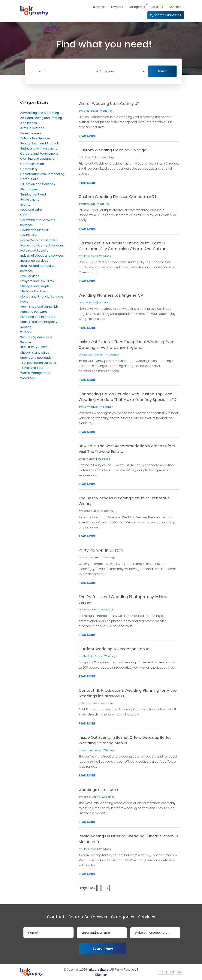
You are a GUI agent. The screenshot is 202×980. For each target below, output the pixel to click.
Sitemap (101, 975)
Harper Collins (91, 157)
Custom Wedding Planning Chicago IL (114, 150)
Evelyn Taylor (90, 407)
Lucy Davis (89, 204)
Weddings (106, 111)
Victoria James (92, 557)
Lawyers (117, 7)
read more (87, 136)
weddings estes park (98, 790)
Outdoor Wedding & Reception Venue (114, 649)
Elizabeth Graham (93, 355)
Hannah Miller (91, 511)
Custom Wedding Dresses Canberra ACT (118, 197)
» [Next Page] (108, 888)
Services (157, 7)
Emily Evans (89, 302)
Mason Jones (90, 703)
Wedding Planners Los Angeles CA (111, 295)
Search (163, 71)
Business (99, 7)
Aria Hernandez (92, 750)
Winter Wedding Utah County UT (109, 104)
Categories (137, 7)
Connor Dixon (91, 610)
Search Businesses (167, 15)
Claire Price (89, 256)
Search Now (103, 949)
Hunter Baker (90, 111)
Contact (175, 7)
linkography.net (99, 970)
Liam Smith (89, 459)
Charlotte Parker (92, 656)
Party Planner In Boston (101, 550)
